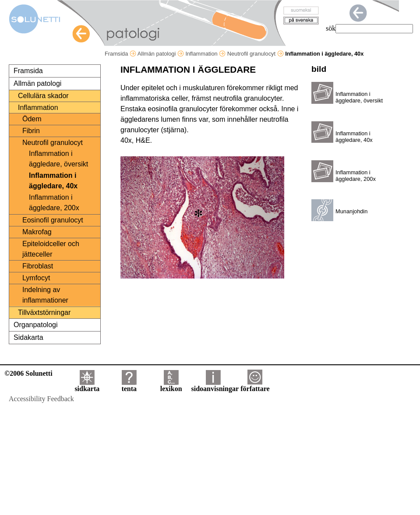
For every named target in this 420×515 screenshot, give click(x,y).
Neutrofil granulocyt (256, 54)
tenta (129, 386)
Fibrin (31, 131)
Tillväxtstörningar (44, 312)
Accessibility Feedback (41, 399)
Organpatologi (36, 325)
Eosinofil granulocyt (53, 220)
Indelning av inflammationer (45, 295)
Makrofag (37, 232)
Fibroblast (38, 266)
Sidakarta (28, 337)
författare (255, 386)
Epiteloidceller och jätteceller (51, 249)
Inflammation (205, 54)
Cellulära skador (43, 96)
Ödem (32, 119)
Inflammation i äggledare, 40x (53, 181)
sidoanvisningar (215, 386)
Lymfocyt (36, 278)
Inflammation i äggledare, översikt (58, 159)
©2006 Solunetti (28, 373)
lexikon (171, 386)
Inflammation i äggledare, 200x (54, 203)
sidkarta (87, 386)
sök (331, 28)
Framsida (120, 54)
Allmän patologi (161, 54)
